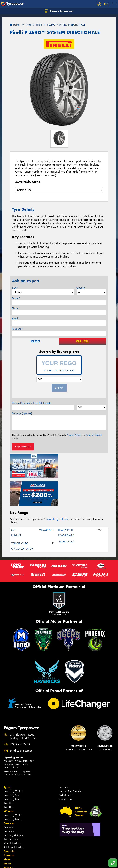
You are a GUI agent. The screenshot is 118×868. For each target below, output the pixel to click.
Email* (16, 319)
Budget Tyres (65, 767)
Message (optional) (22, 413)
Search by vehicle (57, 492)
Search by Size (12, 768)
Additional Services (14, 820)
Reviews (9, 844)
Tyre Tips (8, 780)
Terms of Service (94, 435)
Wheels (9, 784)
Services (9, 796)
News (8, 836)
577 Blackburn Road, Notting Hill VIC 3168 (23, 709)
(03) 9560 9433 (20, 717)
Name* (16, 298)
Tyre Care (9, 776)
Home (15, 25)
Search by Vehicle (13, 764)
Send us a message (21, 723)
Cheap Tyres (65, 771)
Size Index (64, 759)
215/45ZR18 (47, 503)
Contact (9, 828)
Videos (8, 840)
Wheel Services (12, 816)
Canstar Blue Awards (70, 763)
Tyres (7, 760)
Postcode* (17, 329)
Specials (9, 824)
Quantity (81, 288)
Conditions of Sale (41, 863)
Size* (15, 288)
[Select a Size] (59, 190)
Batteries (8, 800)
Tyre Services (11, 812)
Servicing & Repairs (14, 808)
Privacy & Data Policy (22, 863)
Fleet (7, 832)
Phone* (16, 308)
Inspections (10, 804)
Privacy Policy (73, 435)
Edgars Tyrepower (59, 11)
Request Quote (23, 447)
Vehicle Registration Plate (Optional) (31, 403)
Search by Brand (13, 772)
